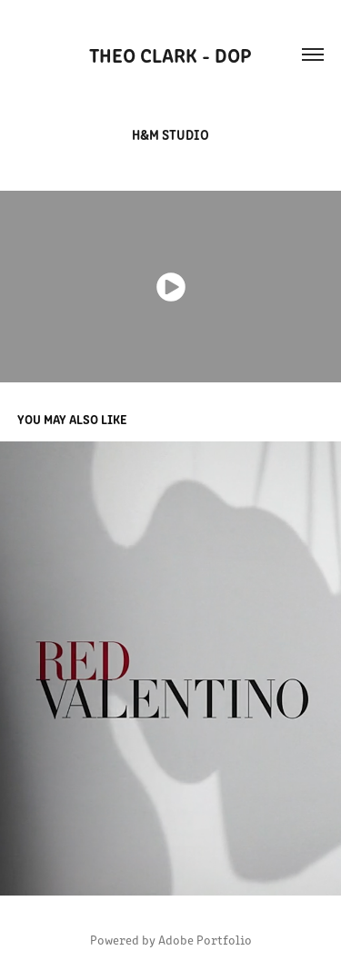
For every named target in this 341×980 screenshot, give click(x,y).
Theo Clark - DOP (170, 54)
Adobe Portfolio (205, 940)
